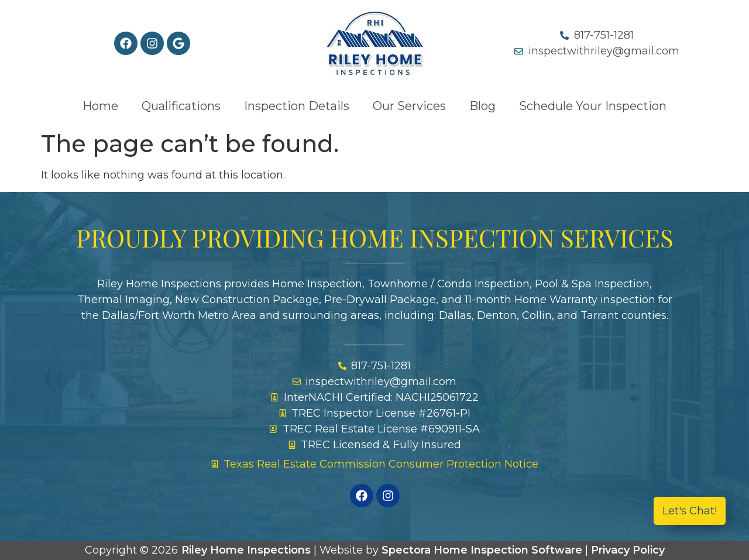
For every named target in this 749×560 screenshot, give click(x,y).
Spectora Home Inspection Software (482, 550)
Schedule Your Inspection (593, 106)
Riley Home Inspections (246, 550)
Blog (482, 106)
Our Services (409, 106)
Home (100, 106)
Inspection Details (297, 106)
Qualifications (181, 106)
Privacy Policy (628, 550)
